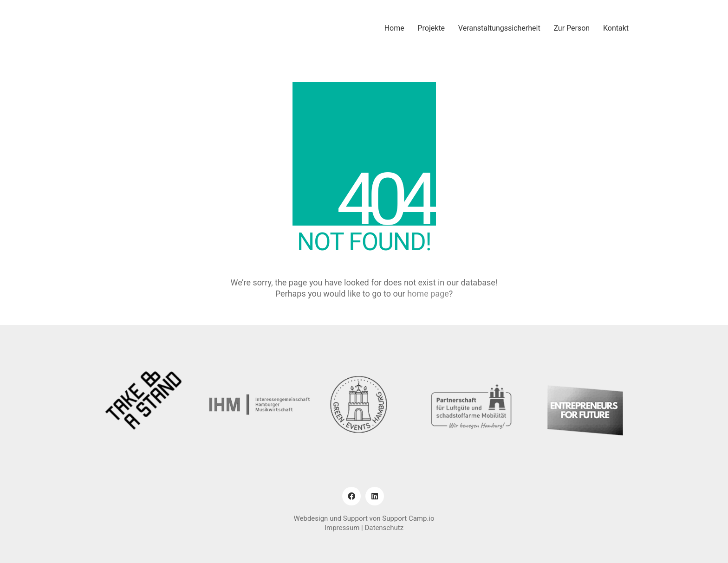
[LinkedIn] (375, 496)
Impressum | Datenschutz (364, 528)
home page (428, 294)
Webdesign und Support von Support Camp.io (364, 518)
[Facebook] (351, 496)
